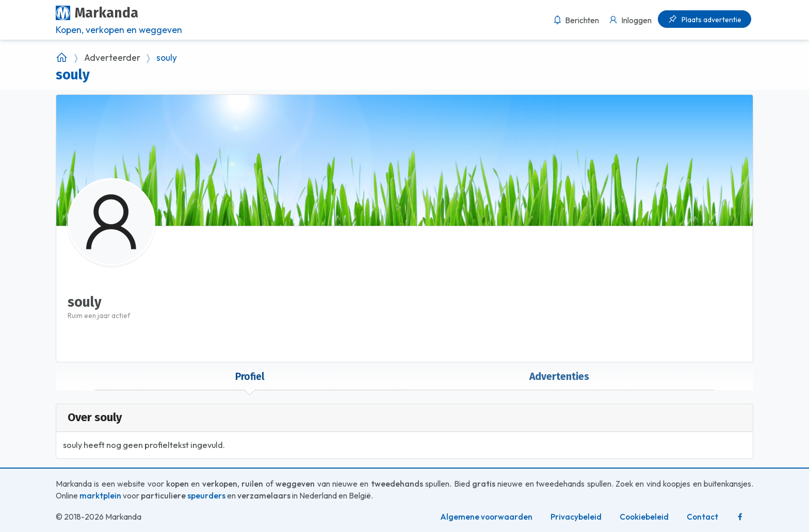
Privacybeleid (576, 517)
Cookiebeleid (644, 517)
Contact (702, 517)
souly (167, 58)
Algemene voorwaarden (486, 517)
